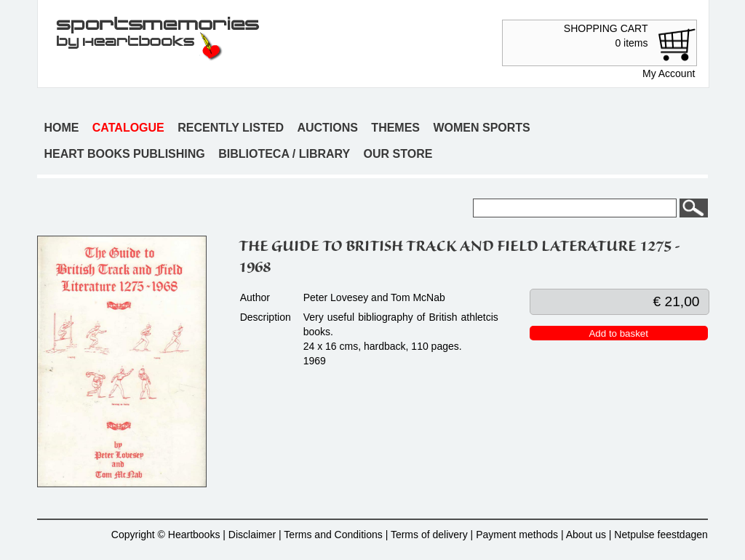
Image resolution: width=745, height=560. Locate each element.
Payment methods (517, 535)
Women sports (481, 128)
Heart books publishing (124, 154)
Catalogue (128, 128)
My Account (669, 73)
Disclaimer (252, 535)
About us (586, 535)
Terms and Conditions (333, 535)
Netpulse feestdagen (661, 535)
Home (61, 128)
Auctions (327, 128)
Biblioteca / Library (284, 154)
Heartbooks (194, 535)
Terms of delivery (429, 535)
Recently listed (231, 128)
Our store (398, 154)
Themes (395, 128)
